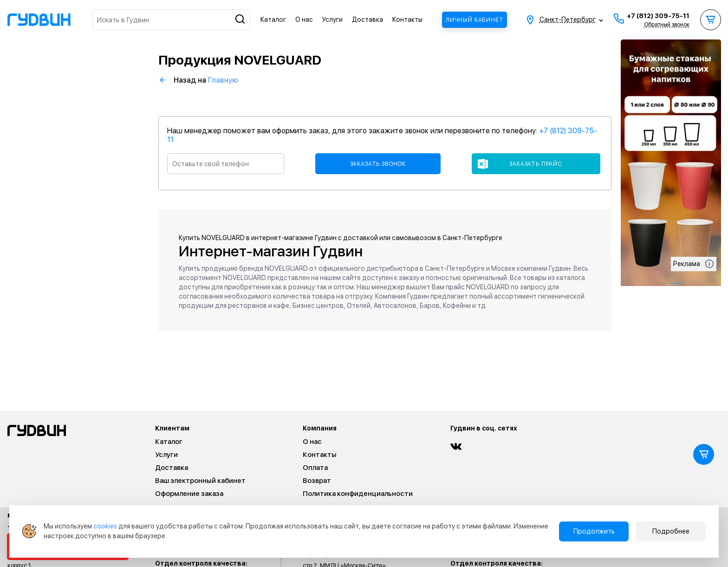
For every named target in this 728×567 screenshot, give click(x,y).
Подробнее (671, 531)
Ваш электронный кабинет (200, 481)
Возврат (317, 481)
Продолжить (594, 531)
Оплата (315, 468)
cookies (105, 526)
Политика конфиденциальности (358, 494)
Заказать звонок (378, 164)
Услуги (332, 20)
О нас (304, 20)
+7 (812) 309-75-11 (658, 16)
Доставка (367, 20)
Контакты (407, 20)
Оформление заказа (189, 494)
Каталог (273, 20)
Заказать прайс (536, 164)
